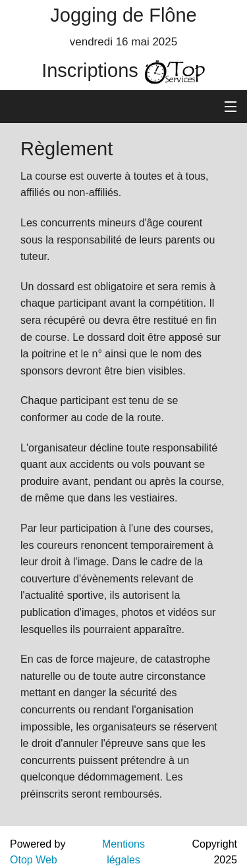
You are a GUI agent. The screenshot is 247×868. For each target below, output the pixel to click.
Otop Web (34, 860)
